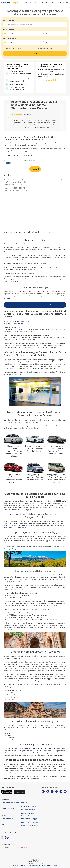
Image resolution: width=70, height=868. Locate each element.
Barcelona (13, 528)
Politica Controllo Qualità (30, 826)
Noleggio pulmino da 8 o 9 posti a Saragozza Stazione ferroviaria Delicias (57, 479)
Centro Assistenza (8, 808)
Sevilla (19, 528)
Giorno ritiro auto (8, 30)
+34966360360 (9, 163)
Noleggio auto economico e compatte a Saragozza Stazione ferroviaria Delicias (13, 451)
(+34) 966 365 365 (17, 324)
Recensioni (25, 803)
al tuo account (14, 345)
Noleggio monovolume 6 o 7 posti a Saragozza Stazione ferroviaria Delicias (13, 479)
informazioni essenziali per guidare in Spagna (40, 749)
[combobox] (7, 25)
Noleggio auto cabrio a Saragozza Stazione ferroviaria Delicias (35, 449)
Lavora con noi (7, 812)
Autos (30, 3)
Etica (29, 866)
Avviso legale (36, 866)
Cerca (35, 54)
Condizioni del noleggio (29, 822)
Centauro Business (47, 3)
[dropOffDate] (22, 42)
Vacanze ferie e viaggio (29, 819)
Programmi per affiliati (29, 810)
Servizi (37, 3)
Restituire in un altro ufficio (13, 49)
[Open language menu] (67, 3)
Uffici (25, 3)
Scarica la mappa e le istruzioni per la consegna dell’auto (35, 305)
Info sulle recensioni (39, 114)
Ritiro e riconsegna (9, 21)
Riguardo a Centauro (28, 806)
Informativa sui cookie (20, 866)
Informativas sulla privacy (49, 866)
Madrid (6, 528)
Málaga (26, 528)
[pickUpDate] (22, 33)
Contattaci (35, 169)
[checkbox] (4, 49)
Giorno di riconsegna (9, 38)
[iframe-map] (35, 211)
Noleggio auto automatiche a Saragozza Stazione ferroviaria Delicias (57, 450)
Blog (3, 824)
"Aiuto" (50, 329)
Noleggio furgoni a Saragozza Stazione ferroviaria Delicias (35, 477)
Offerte (4, 815)
